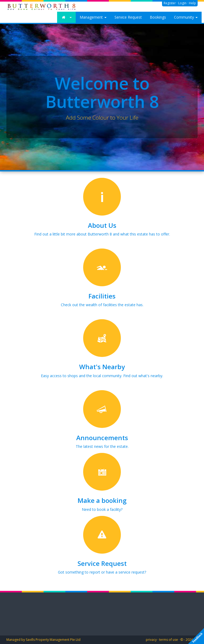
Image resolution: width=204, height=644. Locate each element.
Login (182, 3)
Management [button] (93, 17)
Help (192, 3)
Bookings (158, 17)
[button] (66, 17)
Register (170, 3)
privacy (151, 640)
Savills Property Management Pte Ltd (53, 640)
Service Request (128, 17)
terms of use (169, 640)
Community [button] (186, 17)
